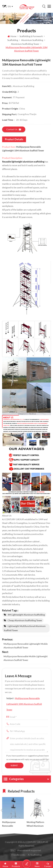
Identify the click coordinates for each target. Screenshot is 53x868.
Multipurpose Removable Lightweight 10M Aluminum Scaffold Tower (24, 704)
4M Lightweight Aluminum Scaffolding (26, 615)
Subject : (24, 704)
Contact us (14, 129)
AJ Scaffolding (35, 855)
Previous (2, 810)
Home (12, 36)
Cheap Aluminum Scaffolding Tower (25, 620)
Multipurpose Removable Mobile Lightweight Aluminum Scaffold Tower (26, 658)
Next (49, 810)
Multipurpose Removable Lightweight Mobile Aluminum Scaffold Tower (26, 646)
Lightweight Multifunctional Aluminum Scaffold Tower (25, 628)
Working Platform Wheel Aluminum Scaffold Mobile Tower (37, 824)
